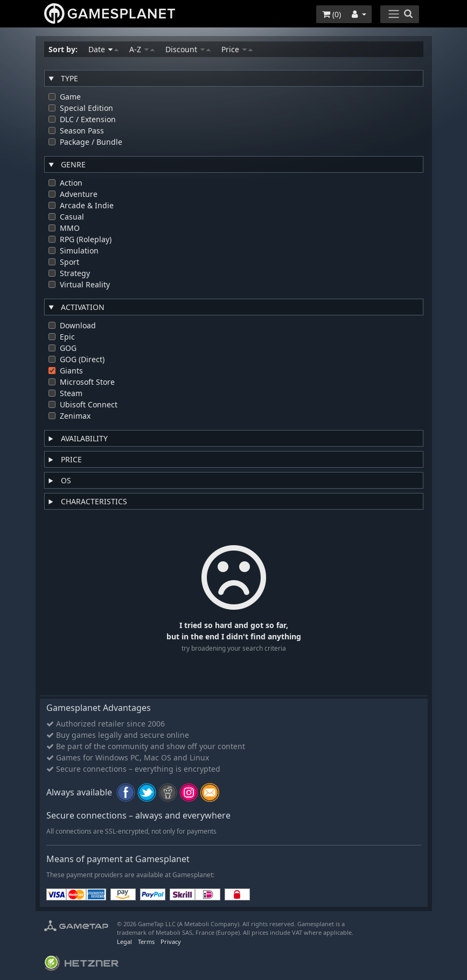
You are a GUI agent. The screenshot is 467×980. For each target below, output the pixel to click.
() (332, 14)
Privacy (171, 942)
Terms (146, 942)
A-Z (142, 49)
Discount (188, 49)
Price (237, 49)
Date (103, 49)
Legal (124, 942)
